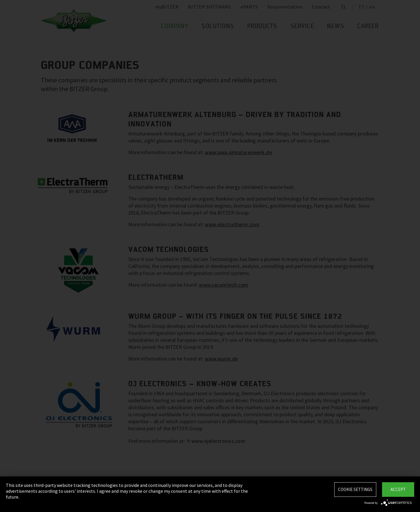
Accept (398, 489)
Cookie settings (355, 489)
